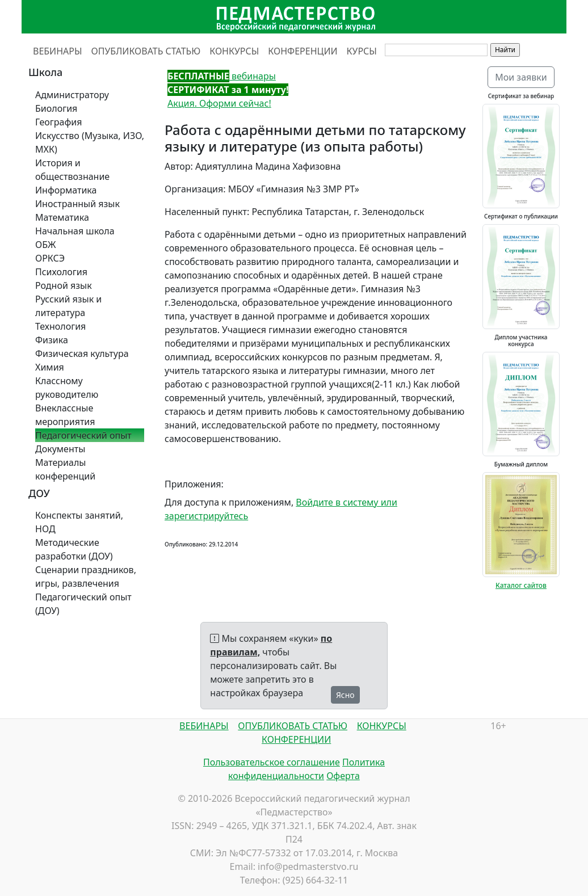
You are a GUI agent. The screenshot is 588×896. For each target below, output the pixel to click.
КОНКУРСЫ (234, 51)
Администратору (72, 95)
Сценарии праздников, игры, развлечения (86, 577)
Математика (62, 217)
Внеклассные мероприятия (65, 415)
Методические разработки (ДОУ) (74, 549)
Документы (60, 449)
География (58, 122)
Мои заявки (521, 77)
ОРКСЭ (50, 258)
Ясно (345, 695)
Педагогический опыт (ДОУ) (83, 604)
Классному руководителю (67, 388)
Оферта (343, 776)
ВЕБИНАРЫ (58, 51)
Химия (50, 367)
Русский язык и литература (68, 306)
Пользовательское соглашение (272, 762)
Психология (61, 272)
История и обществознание (72, 170)
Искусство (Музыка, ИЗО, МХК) (90, 142)
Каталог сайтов (521, 585)
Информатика (66, 190)
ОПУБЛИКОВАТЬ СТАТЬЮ (146, 51)
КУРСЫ (362, 51)
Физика (52, 340)
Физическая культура (82, 354)
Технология (60, 326)
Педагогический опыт (83, 435)
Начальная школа (75, 231)
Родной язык (64, 285)
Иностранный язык (77, 204)
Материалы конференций (65, 469)
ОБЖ (45, 245)
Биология (56, 108)
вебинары (222, 76)
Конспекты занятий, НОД (79, 522)
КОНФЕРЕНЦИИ (303, 51)
